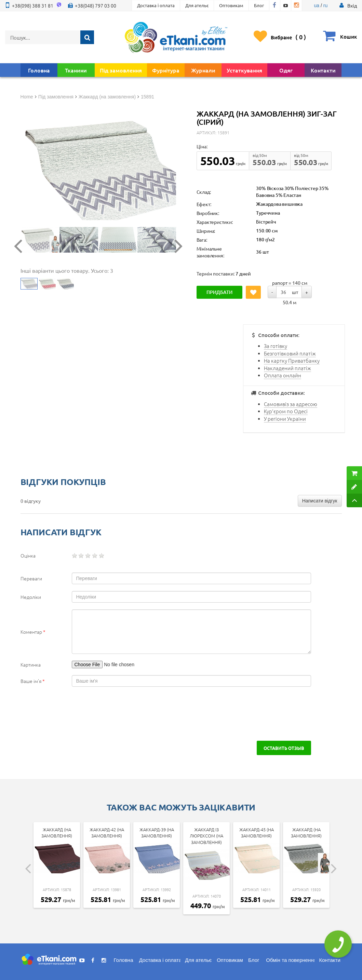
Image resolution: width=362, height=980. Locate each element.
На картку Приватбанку (292, 360)
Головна (39, 70)
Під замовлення (121, 70)
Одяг (286, 70)
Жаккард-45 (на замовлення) (257, 833)
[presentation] (72, 714)
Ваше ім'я (33, 681)
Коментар (33, 632)
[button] (352, 5)
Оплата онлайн (283, 375)
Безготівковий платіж (290, 353)
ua (317, 5)
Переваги (31, 578)
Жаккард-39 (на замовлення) (157, 833)
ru (325, 5)
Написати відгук (320, 501)
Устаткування (244, 70)
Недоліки (31, 597)
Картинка (31, 664)
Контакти (323, 70)
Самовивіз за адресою (291, 404)
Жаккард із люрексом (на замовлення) (206, 836)
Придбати (219, 292)
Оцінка (28, 555)
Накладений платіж (287, 368)
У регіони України (285, 419)
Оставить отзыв (284, 748)
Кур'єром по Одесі (286, 411)
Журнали (203, 70)
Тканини (76, 70)
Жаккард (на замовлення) (57, 833)
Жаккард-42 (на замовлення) (107, 833)
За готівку (276, 346)
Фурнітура (166, 70)
